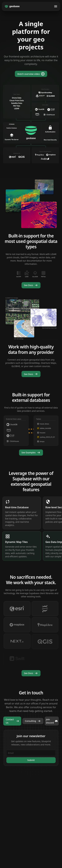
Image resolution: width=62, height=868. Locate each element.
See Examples (31, 453)
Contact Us (13, 721)
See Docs (31, 285)
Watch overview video (31, 74)
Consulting (33, 721)
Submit (31, 760)
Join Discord (52, 721)
